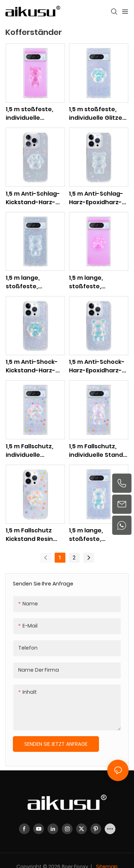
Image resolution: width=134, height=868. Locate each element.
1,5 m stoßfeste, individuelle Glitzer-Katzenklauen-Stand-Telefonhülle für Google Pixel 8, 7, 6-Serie (98, 114)
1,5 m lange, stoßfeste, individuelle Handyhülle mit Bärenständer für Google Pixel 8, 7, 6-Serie (35, 282)
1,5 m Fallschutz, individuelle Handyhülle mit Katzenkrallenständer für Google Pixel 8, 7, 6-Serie (35, 451)
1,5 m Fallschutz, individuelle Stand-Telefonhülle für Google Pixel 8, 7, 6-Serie (98, 451)
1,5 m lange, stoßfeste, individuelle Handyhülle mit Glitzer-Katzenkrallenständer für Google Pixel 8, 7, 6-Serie (98, 282)
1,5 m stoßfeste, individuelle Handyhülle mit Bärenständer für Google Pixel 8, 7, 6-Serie (35, 114)
